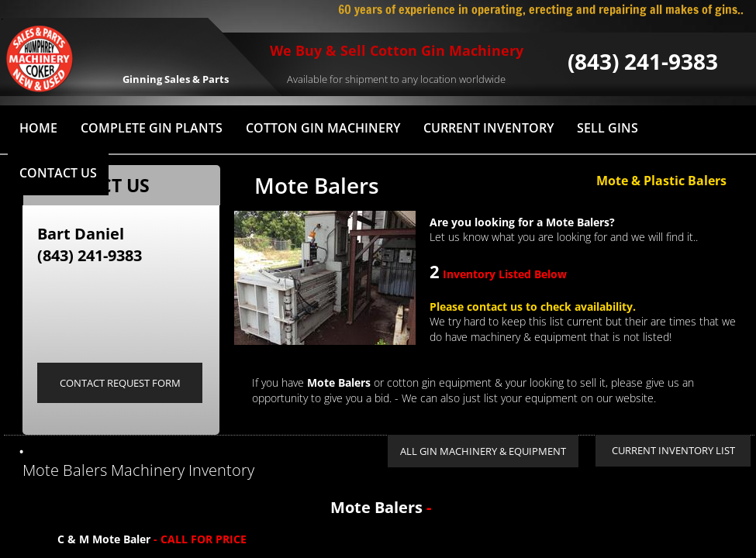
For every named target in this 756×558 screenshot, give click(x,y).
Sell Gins (608, 128)
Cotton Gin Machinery (323, 128)
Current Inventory (488, 128)
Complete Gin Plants (152, 128)
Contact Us (58, 173)
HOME (38, 128)
